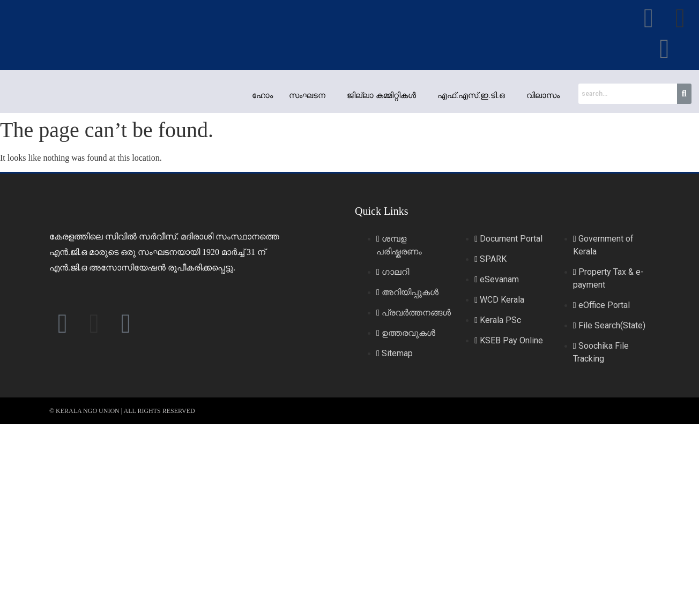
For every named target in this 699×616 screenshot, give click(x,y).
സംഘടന (307, 95)
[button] (310, 96)
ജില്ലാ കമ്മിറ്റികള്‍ (381, 95)
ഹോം (262, 95)
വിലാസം (543, 95)
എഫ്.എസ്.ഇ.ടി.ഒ (471, 95)
